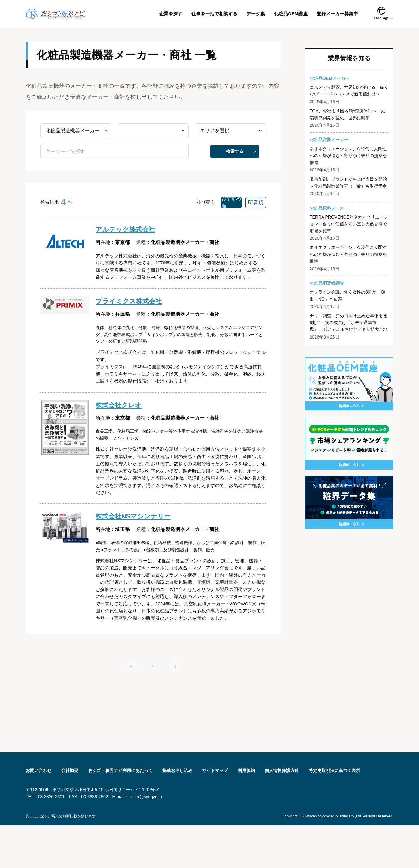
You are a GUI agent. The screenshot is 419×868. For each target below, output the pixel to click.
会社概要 (70, 813)
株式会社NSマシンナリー (138, 543)
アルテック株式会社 (129, 234)
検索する (235, 155)
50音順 (249, 206)
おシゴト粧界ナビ (65, 14)
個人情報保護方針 (282, 813)
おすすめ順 (211, 206)
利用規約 (246, 813)
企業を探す (171, 14)
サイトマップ (215, 813)
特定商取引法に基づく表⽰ (334, 813)
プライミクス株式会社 (133, 318)
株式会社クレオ (122, 426)
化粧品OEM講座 (291, 14)
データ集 (256, 14)
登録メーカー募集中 (337, 14)
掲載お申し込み (177, 813)
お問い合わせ (39, 813)
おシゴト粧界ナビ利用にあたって (120, 813)
